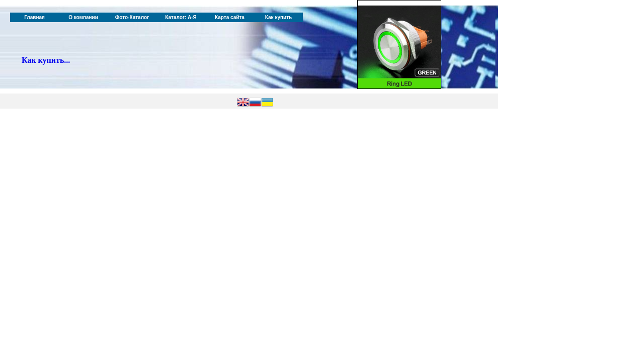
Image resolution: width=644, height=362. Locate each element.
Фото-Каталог (132, 17)
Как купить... (46, 60)
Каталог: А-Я (181, 17)
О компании (83, 17)
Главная (34, 17)
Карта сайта (230, 17)
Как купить (278, 17)
